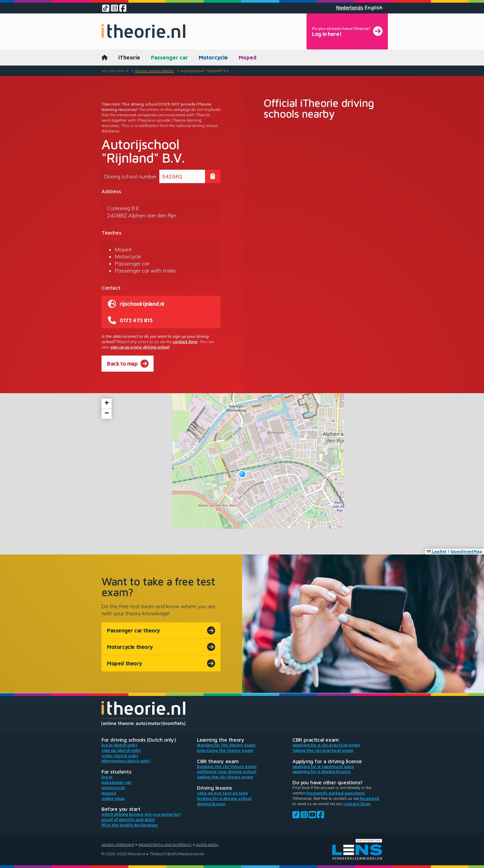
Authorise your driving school (227, 771)
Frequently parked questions (336, 793)
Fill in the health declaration (130, 825)
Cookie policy (207, 844)
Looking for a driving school (224, 798)
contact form (185, 342)
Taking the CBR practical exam (323, 750)
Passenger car (169, 57)
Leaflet (437, 551)
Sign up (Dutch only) (121, 750)
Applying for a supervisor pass (323, 766)
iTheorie (129, 57)
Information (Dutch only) (126, 761)
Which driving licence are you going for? (141, 814)
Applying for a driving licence (321, 771)
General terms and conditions (165, 844)
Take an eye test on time (223, 793)
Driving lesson (211, 804)
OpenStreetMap (466, 551)
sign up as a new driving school (140, 347)
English (374, 8)
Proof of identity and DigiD (128, 819)
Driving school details (155, 71)
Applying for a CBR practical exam (326, 745)
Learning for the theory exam (226, 745)
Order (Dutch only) (120, 756)
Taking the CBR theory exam (225, 777)
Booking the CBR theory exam (227, 766)
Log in (107, 777)
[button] (242, 474)
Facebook (369, 798)
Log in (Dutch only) (119, 745)
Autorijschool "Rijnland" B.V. (205, 71)
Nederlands (350, 8)
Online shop (113, 798)
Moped (248, 57)
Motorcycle (213, 57)
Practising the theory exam (225, 750)
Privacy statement (118, 844)
